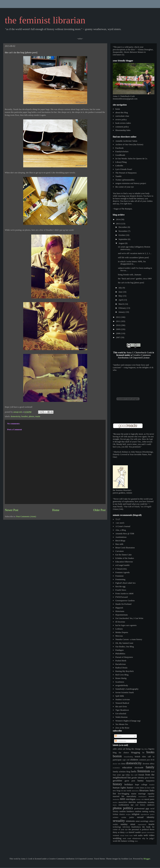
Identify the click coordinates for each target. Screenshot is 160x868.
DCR (152, 760)
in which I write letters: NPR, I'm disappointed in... (132, 263)
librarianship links (123, 130)
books (150, 752)
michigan (131, 799)
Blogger (147, 859)
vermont (116, 835)
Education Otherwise (124, 562)
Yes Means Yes (122, 724)
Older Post (99, 510)
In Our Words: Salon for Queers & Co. (131, 158)
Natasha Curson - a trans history (129, 639)
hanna (141, 780)
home (118, 109)
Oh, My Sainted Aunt (124, 643)
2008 (118, 333)
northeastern (124, 805)
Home (56, 510)
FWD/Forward (122, 597)
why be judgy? (148, 839)
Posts (118, 736)
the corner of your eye (125, 187)
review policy (121, 119)
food (153, 772)
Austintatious (121, 537)
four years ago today (121, 775)
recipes (128, 814)
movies (132, 802)
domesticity (16, 416)
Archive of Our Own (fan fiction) (129, 144)
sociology (144, 821)
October (122, 235)
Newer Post (12, 510)
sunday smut (128, 824)
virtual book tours (126, 835)
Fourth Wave (121, 590)
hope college (141, 784)
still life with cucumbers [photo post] (133, 257)
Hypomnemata (122, 615)
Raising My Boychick (124, 671)
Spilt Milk (120, 696)
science (116, 817)
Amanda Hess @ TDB (125, 534)
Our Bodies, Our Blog (125, 647)
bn (143, 753)
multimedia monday (146, 802)
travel (132, 832)
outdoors (151, 805)
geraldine (117, 780)
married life (119, 796)
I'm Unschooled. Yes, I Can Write (129, 618)
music (115, 805)
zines (136, 841)
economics (116, 768)
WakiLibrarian (121, 717)
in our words (126, 791)
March (122, 304)
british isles (140, 757)
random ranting (141, 811)
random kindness (127, 811)
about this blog (122, 112)
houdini (25, 416)
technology (117, 827)
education (127, 767)
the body (147, 827)
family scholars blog (121, 772)
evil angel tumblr (122, 565)
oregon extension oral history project (131, 183)
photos (32, 416)
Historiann (120, 611)
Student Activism (123, 699)
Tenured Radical (122, 703)
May (121, 296)
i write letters (139, 788)
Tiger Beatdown (122, 710)
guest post (130, 781)
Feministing (120, 579)
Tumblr (118, 176)
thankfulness (136, 827)
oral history (140, 805)
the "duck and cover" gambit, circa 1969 (135, 279)
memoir (152, 796)
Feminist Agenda (122, 572)
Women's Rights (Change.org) (128, 721)
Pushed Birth (121, 661)
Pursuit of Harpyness (124, 657)
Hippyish (119, 608)
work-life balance (120, 841)
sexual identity (146, 817)
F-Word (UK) (121, 569)
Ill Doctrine (120, 622)
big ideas (145, 749)
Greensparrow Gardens (125, 600)
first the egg (120, 586)
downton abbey (149, 764)
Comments (120, 741)
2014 (118, 219)
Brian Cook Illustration (125, 548)
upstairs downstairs (148, 832)
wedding (117, 838)
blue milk (119, 544)
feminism (144, 771)
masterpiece (143, 796)
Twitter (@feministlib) (125, 180)
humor (130, 788)
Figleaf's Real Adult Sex (125, 583)
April (121, 300)
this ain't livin (121, 706)
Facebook (119, 148)
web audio (138, 835)
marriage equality (146, 794)
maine (134, 794)
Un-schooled (121, 714)
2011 (118, 321)
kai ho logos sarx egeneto (126, 625)
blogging (136, 752)
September (123, 239)
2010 (118, 325)
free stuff (134, 775)
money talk (140, 799)
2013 (118, 224)
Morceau (119, 636)
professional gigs (142, 808)
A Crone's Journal (123, 526)
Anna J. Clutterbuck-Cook (139, 353)
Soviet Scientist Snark (125, 692)
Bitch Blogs (120, 541)
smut (138, 821)
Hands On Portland (123, 604)
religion (136, 814)
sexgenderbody (122, 685)
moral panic (149, 799)
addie (115, 749)
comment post (144, 760)
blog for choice (121, 753)
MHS (123, 799)
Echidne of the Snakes (125, 558)
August (122, 243)
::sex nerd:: (120, 523)
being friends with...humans (130, 275)
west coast (127, 839)
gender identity (138, 778)
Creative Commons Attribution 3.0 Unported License (134, 356)
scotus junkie (128, 817)
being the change (133, 749)
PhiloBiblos (120, 654)
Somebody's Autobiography (127, 689)
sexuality (119, 821)
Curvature (120, 551)
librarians (144, 790)
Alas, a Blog (121, 530)
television (126, 827)
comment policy (122, 127)
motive (115, 802)
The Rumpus (127, 209)
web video (149, 835)
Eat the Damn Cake (123, 555)
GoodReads (120, 155)
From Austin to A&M (124, 593)
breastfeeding (128, 757)
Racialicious (120, 664)
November (123, 231)
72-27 (118, 519)
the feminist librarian (45, 20)
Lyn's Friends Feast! (124, 169)
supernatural (142, 824)
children (134, 760)
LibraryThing (121, 162)
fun (129, 777)
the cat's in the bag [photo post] (131, 283)
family (150, 767)
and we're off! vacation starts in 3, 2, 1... (135, 253)
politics (128, 808)
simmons (130, 821)
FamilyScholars (122, 151)
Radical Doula (121, 668)
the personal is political (139, 829)
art (124, 749)
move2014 (123, 802)
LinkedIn (119, 166)
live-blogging (124, 794)
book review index (123, 123)
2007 (118, 337)
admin (120, 749)
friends (141, 775)
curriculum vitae (122, 116)
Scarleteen (120, 682)
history (117, 784)
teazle (38, 416)
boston (117, 756)
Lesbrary (119, 629)
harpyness (150, 781)
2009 (118, 329)
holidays (129, 784)
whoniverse (137, 839)
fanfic (134, 771)
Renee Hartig (121, 678)
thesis (152, 829)
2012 (118, 317)
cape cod (126, 760)
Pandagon (119, 650)
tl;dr (127, 832)
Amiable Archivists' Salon (126, 141)
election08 (139, 768)
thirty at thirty (119, 832)
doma (123, 764)
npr (132, 805)
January (122, 312)
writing (131, 841)
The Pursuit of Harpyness (126, 173)
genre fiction (150, 778)
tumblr (138, 832)
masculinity (131, 796)
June (121, 292)
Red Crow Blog (122, 675)
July (121, 288)
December (123, 227)
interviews (135, 791)
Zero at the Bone (122, 728)
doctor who (117, 764)
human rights (119, 788)
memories (116, 799)
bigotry (151, 749)
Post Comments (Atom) (26, 516)
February (123, 308)
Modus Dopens (122, 632)
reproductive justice (148, 814)
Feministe (119, 576)
